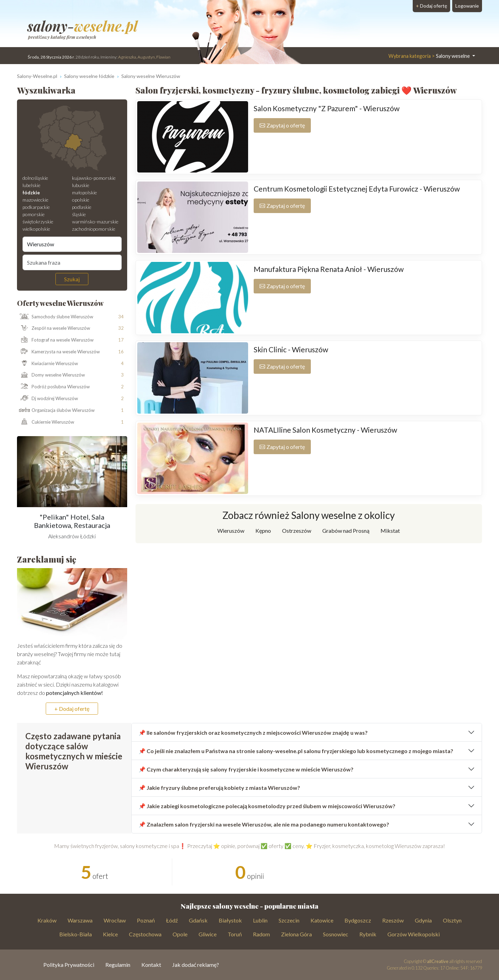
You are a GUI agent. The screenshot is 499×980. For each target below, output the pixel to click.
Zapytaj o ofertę (282, 125)
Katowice (322, 920)
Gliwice (208, 934)
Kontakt (151, 965)
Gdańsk (198, 920)
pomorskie (34, 214)
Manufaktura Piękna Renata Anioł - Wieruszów (329, 269)
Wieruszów (231, 531)
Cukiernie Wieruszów (46, 422)
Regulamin (118, 965)
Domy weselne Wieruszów (51, 375)
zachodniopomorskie (94, 229)
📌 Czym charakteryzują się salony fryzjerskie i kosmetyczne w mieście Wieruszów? (246, 769)
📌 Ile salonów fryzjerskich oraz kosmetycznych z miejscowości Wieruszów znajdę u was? (253, 732)
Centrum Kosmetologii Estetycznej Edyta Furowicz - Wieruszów (357, 189)
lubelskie (32, 185)
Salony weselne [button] (430, 56)
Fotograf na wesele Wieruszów (55, 340)
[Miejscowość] (72, 244)
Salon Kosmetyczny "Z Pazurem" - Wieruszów (327, 108)
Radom (261, 934)
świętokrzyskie (38, 222)
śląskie (79, 214)
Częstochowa (145, 934)
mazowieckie (36, 200)
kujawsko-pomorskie (94, 178)
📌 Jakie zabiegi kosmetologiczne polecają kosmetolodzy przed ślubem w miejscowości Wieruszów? (267, 806)
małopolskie (85, 192)
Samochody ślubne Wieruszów (55, 317)
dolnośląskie (35, 178)
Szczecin (289, 920)
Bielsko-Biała (76, 934)
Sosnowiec (336, 934)
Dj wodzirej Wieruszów (48, 399)
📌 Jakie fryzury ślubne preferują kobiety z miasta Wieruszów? (219, 788)
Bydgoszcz (358, 920)
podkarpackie (36, 207)
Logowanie (467, 6)
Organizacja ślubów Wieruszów (56, 410)
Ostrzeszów (297, 531)
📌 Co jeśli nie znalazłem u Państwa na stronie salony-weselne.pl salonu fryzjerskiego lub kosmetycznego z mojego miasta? (296, 751)
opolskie (81, 200)
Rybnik (368, 934)
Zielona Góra (296, 934)
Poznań (146, 920)
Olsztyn (452, 920)
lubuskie (81, 185)
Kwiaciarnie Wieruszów (48, 364)
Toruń (235, 934)
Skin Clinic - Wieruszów (291, 349)
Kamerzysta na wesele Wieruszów (59, 352)
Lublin (260, 920)
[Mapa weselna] (72, 138)
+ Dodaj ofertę (72, 709)
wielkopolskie (36, 229)
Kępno (263, 531)
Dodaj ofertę (431, 6)
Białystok (230, 920)
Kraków (47, 920)
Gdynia (423, 920)
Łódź (172, 920)
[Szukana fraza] (72, 262)
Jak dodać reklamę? (196, 965)
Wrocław (115, 920)
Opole (180, 934)
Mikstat (390, 531)
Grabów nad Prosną (346, 531)
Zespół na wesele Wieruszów (54, 328)
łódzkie (31, 192)
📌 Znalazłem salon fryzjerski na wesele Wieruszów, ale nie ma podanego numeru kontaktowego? (264, 824)
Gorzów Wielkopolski (414, 934)
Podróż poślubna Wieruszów (54, 387)
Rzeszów (393, 920)
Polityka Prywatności (69, 965)
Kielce (110, 934)
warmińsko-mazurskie (95, 222)
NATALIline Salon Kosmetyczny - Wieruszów (325, 430)
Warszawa (80, 920)
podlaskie (82, 207)
